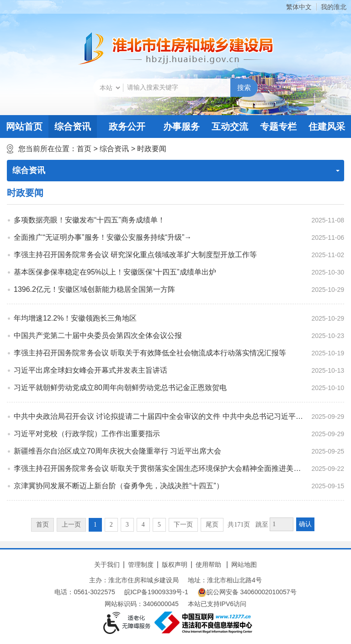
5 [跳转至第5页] (159, 525)
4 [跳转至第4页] (143, 525)
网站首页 (24, 127)
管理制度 (141, 565)
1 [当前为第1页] (95, 525)
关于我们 (107, 565)
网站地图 (244, 565)
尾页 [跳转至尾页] (212, 525)
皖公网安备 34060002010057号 (247, 592)
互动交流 (230, 127)
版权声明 (175, 565)
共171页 (239, 525)
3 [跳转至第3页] (127, 525)
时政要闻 (152, 149)
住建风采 (327, 127)
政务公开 (127, 127)
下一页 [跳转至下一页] (183, 525)
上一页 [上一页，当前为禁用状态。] (71, 525)
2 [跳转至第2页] (111, 525)
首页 (84, 149)
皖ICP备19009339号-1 (156, 592)
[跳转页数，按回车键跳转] (282, 524)
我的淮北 (334, 7)
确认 (305, 524)
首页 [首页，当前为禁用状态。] (43, 525)
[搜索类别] (110, 88)
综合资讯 (73, 127)
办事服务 (181, 127)
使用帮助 (208, 565)
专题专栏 (278, 127)
